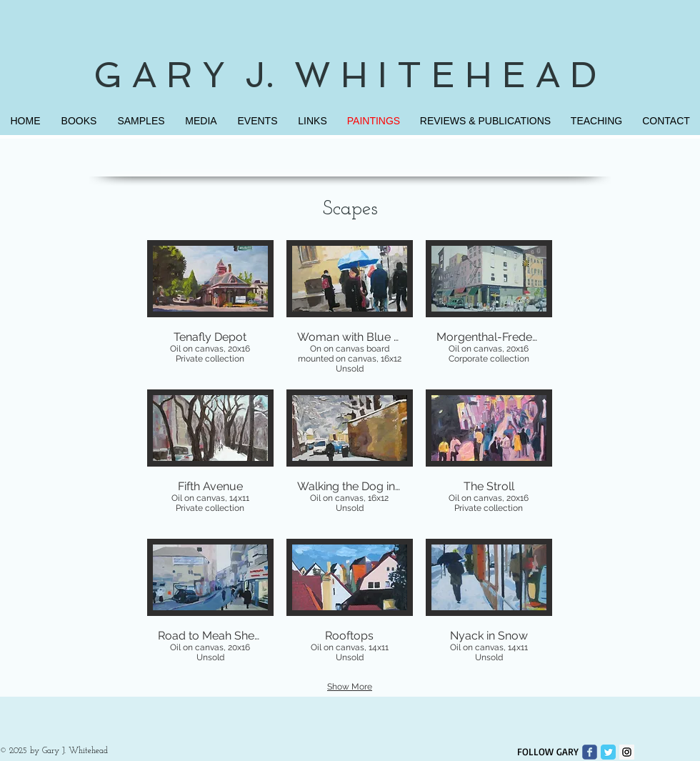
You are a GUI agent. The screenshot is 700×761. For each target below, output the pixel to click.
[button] (210, 308)
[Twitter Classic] (608, 752)
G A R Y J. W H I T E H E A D (350, 75)
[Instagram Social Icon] (627, 752)
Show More (350, 687)
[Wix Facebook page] (590, 752)
